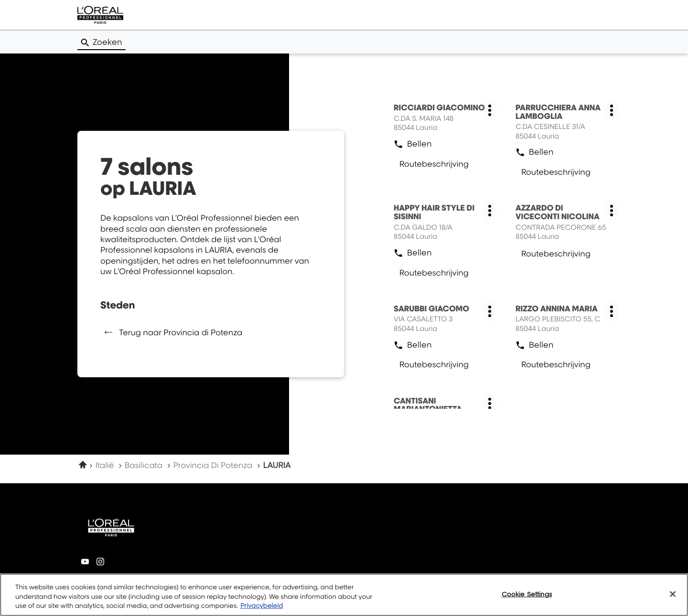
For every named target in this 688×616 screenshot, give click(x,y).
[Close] (673, 594)
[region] (344, 595)
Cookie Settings (527, 594)
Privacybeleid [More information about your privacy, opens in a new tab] (262, 606)
